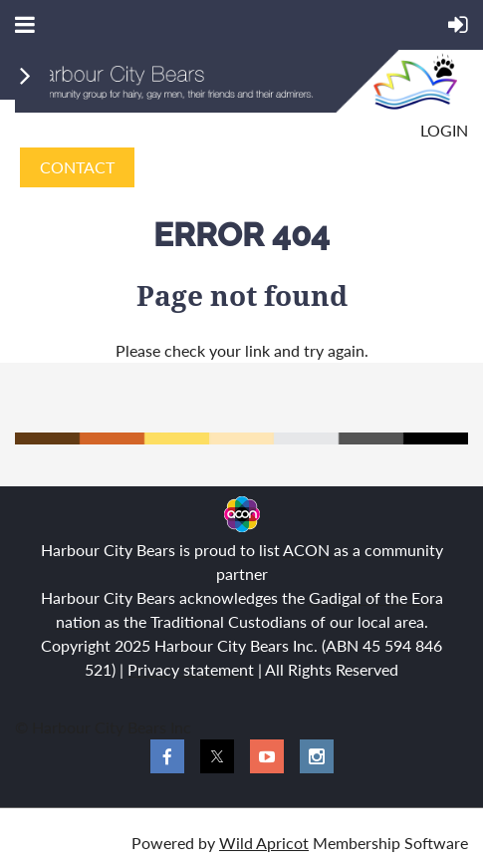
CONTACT (77, 167)
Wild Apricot (264, 843)
